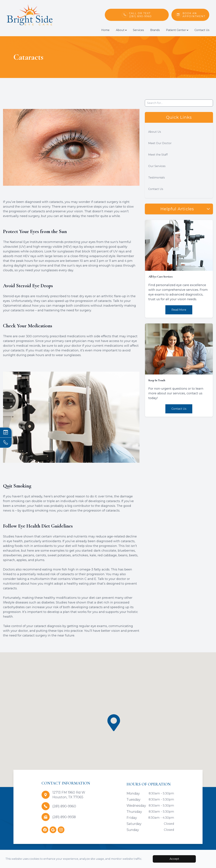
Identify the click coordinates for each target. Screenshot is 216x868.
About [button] (121, 30)
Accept (174, 859)
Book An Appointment (194, 15)
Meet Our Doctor (160, 143)
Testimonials (156, 178)
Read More (179, 310)
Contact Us (202, 30)
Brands (155, 30)
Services (138, 30)
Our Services (157, 166)
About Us (155, 132)
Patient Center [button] (177, 30)
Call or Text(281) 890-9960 (140, 15)
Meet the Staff (158, 155)
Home (105, 30)
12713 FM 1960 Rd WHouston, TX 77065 (69, 795)
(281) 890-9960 (64, 806)
